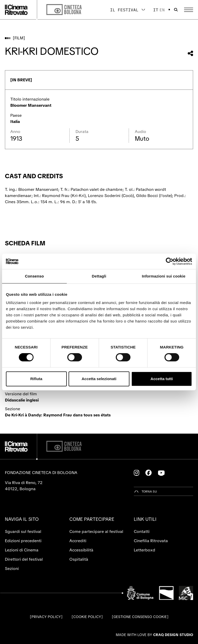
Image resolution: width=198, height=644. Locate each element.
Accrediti (78, 541)
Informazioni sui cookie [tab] (164, 276)
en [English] (162, 10)
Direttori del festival (24, 559)
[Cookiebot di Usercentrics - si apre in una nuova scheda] (170, 261)
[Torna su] (145, 491)
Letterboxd (145, 550)
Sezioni (12, 569)
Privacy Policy (46, 617)
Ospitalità (79, 559)
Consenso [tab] (34, 276)
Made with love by (154, 635)
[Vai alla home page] (16, 10)
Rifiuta (36, 379)
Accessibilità (81, 550)
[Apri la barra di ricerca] (176, 10)
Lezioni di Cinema (22, 550)
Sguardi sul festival (23, 531)
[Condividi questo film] (190, 53)
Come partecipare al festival (96, 531)
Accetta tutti (162, 379)
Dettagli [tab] (99, 276)
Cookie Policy (87, 617)
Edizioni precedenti (23, 541)
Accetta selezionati (99, 379)
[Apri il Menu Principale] (189, 10)
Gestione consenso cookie (140, 617)
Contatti (142, 531)
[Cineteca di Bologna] (64, 446)
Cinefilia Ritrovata (151, 541)
